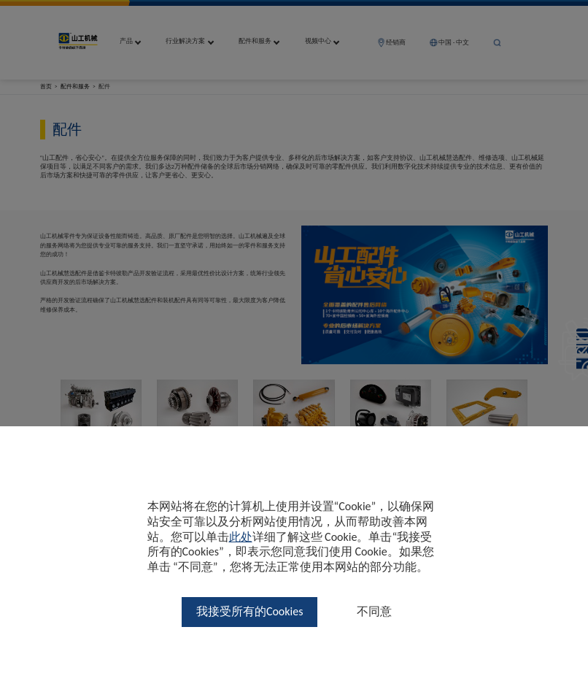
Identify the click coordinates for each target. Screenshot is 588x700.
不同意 (374, 611)
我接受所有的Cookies (250, 611)
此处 (241, 537)
